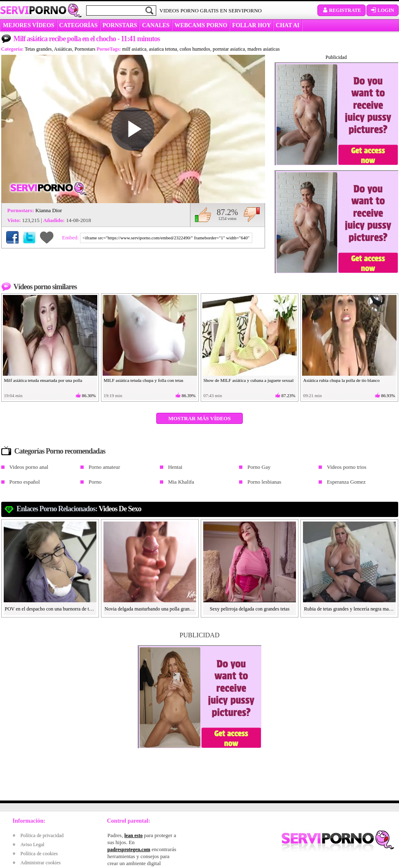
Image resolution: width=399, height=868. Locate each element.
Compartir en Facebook (12, 237)
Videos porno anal (29, 467)
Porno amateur (104, 467)
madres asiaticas (263, 49)
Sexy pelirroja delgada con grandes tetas (250, 609)
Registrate (341, 10)
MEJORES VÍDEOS (29, 25)
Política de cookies (39, 854)
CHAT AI (288, 25)
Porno (95, 482)
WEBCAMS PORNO (201, 25)
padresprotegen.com (129, 849)
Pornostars (85, 49)
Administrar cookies (41, 863)
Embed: (71, 237)
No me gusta (252, 215)
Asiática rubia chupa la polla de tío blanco (341, 380)
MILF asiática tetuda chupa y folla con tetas (144, 380)
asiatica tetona (163, 49)
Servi (33, 10)
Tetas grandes (38, 49)
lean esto (134, 835)
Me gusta (203, 215)
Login (383, 10)
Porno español (25, 482)
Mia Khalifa (181, 482)
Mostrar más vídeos (199, 418)
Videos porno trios (347, 467)
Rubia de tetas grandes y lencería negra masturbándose (350, 609)
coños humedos (195, 49)
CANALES (156, 25)
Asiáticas (63, 49)
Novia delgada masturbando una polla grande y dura (150, 609)
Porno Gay (259, 467)
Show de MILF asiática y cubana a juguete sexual (249, 380)
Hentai (175, 467)
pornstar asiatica (229, 49)
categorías (79, 25)
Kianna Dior (49, 210)
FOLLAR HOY (251, 25)
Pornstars (120, 25)
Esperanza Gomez (346, 482)
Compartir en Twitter (29, 237)
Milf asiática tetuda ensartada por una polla (43, 380)
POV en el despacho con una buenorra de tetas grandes (50, 609)
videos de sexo (120, 509)
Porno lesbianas (264, 482)
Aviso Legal (33, 845)
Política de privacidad (42, 835)
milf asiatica (134, 49)
